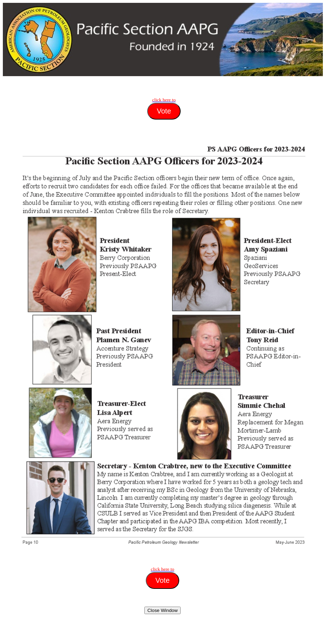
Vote (164, 111)
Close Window (162, 610)
